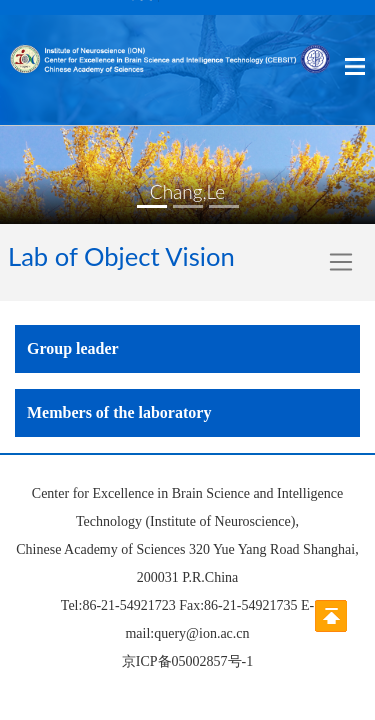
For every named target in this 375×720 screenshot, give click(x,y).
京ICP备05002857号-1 (187, 661)
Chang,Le (187, 191)
